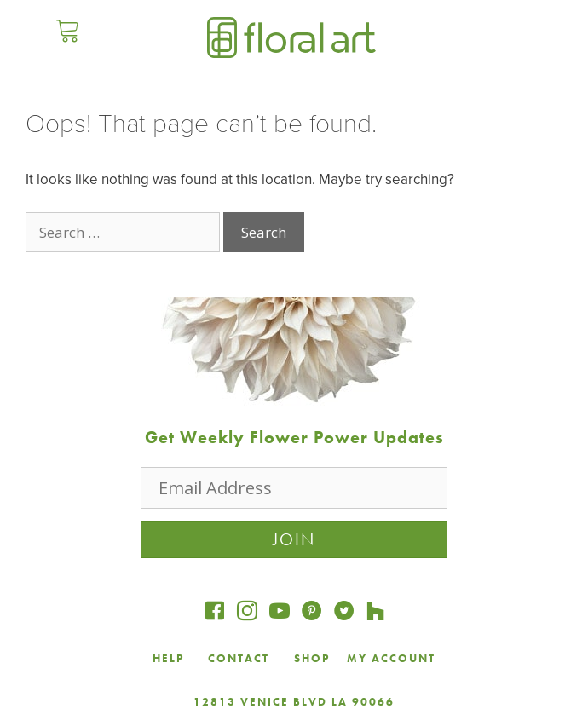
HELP (168, 658)
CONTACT (241, 658)
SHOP (312, 658)
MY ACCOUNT (391, 658)
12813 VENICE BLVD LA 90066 (294, 702)
